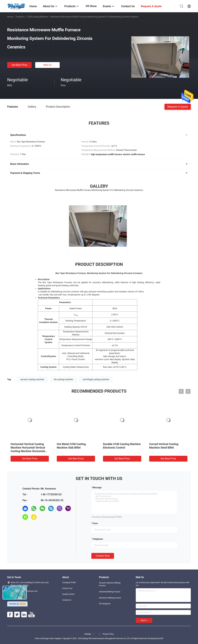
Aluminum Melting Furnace (110, 598)
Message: (97, 487)
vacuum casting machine (32, 379)
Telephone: (98, 539)
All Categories (105, 604)
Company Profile (69, 583)
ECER (161, 638)
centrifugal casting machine (96, 379)
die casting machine (63, 379)
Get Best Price (20, 65)
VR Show (91, 6)
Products (20, 17)
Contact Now (103, 556)
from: (95, 523)
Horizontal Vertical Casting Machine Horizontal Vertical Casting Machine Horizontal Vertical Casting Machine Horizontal (28, 451)
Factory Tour (67, 588)
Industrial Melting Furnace (110, 592)
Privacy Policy (108, 634)
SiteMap (88, 634)
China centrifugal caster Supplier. (48, 638)
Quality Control (68, 594)
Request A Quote (178, 106)
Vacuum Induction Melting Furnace (110, 584)
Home (10, 17)
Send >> (144, 620)
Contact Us (67, 600)
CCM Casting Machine (37, 17)
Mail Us (48, 65)
